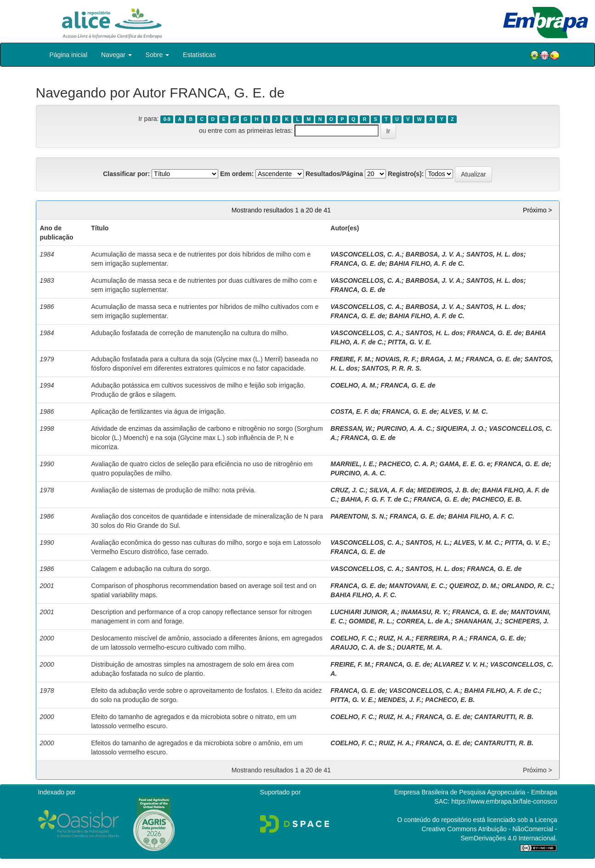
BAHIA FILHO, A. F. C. (481, 516)
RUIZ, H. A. (395, 638)
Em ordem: (237, 174)
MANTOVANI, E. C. (417, 586)
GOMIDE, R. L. (371, 621)
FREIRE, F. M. (351, 359)
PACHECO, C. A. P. (407, 464)
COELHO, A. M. (354, 385)
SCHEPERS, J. (527, 621)
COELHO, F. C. (352, 638)
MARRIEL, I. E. (352, 464)
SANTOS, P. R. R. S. (391, 368)
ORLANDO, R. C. (527, 586)
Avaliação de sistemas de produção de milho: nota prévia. (173, 490)
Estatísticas (199, 55)
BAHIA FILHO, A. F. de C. (427, 263)
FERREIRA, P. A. (441, 638)
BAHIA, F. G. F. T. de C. (375, 499)
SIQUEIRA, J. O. (461, 428)
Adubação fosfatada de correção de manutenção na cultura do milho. (190, 333)
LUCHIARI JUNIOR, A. (364, 612)
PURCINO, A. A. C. (405, 428)
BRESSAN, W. (351, 428)
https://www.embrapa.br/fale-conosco (504, 801)
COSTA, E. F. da (354, 411)
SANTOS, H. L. (428, 542)
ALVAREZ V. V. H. (460, 664)
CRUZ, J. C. (348, 490)
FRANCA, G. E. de (358, 263)
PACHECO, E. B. (497, 499)
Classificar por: (126, 174)
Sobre (157, 55)
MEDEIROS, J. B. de (448, 490)
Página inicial (69, 55)
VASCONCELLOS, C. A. (366, 254)
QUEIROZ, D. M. (473, 586)
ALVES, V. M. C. (464, 411)
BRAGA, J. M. (441, 359)
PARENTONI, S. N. (358, 516)
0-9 (167, 119)
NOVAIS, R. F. (396, 359)
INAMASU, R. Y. (425, 612)
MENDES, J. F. (400, 700)
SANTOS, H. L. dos (495, 254)
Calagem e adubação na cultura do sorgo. (151, 569)
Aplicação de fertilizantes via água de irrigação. (158, 411)
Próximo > (537, 210)
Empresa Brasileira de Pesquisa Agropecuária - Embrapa (476, 792)
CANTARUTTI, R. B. (504, 717)
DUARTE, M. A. (419, 647)
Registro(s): (406, 174)
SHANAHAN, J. (477, 621)
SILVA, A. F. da (391, 490)
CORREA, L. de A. (423, 621)
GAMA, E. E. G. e (465, 464)
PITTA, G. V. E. (410, 342)
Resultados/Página (334, 174)
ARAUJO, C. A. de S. (362, 647)
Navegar (116, 55)
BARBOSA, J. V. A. (434, 254)
